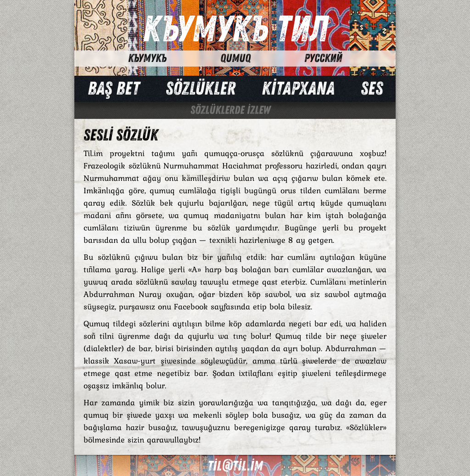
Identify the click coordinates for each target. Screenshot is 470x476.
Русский (323, 58)
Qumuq (235, 58)
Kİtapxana (298, 89)
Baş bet (114, 89)
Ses (372, 89)
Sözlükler (201, 89)
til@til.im (235, 466)
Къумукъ (147, 58)
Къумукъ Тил (235, 30)
